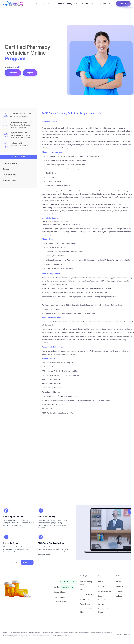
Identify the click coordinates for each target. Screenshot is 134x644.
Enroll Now (123, 4)
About (94, 4)
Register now (18, 157)
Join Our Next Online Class (19, 146)
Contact (85, 4)
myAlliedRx (107, 4)
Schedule (61, 4)
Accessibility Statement (123, 634)
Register (30, 73)
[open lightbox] (103, 532)
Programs (41, 4)
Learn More (13, 73)
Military (70, 4)
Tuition (51, 4)
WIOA (77, 4)
